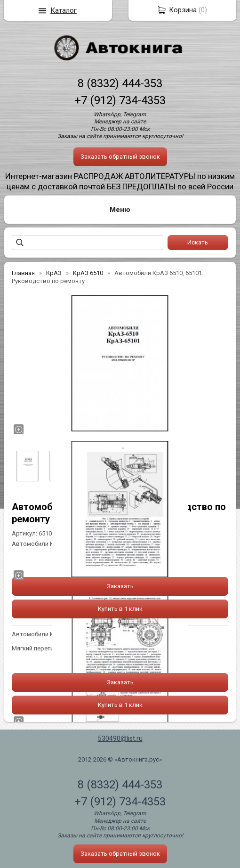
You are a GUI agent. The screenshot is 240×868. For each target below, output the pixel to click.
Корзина (183, 10)
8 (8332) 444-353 (120, 83)
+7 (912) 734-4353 (120, 100)
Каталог (64, 10)
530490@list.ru (120, 738)
